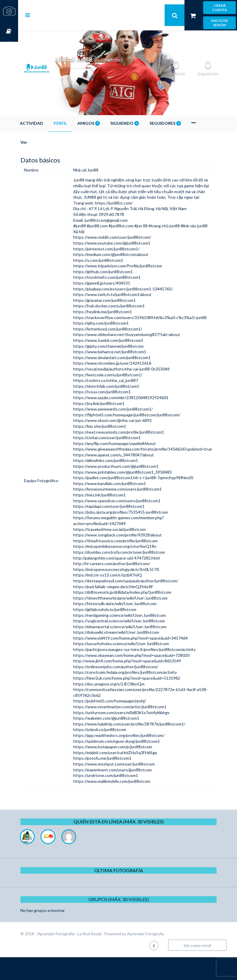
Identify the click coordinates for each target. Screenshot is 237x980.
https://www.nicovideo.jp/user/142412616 (126, 380)
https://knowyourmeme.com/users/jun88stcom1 (131, 512)
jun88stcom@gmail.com (120, 226)
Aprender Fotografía (164, 956)
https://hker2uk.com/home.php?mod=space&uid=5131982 (140, 701)
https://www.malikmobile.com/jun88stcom (125, 804)
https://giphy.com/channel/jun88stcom (122, 363)
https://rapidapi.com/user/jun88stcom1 (122, 529)
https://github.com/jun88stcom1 (116, 283)
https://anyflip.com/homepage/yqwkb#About (128, 460)
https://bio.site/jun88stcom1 (113, 443)
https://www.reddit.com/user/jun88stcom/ (126, 249)
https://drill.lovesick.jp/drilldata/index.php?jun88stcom (136, 615)
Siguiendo (143, 123)
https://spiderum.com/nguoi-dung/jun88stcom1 (130, 764)
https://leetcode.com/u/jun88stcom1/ (121, 392)
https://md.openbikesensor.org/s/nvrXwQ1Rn (128, 569)
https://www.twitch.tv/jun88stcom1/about (126, 306)
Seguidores (183, 123)
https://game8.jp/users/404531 (115, 294)
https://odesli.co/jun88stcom (113, 753)
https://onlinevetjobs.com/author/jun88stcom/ (129, 689)
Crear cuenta (220, 8)
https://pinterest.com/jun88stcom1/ (120, 260)
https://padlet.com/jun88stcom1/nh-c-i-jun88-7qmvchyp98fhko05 (147, 501)
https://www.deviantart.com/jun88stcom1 (125, 375)
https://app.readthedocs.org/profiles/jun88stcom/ (132, 758)
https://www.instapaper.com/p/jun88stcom (126, 770)
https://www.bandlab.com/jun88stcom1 (123, 506)
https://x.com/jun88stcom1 (112, 272)
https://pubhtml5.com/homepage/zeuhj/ (123, 724)
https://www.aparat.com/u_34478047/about (127, 478)
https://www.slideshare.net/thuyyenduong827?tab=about (140, 352)
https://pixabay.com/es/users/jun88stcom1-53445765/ (136, 300)
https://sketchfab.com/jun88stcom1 (120, 403)
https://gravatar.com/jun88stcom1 (118, 312)
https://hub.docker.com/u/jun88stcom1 (122, 317)
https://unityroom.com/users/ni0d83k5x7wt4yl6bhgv (135, 735)
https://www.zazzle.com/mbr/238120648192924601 (134, 415)
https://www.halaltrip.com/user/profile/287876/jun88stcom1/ (143, 747)
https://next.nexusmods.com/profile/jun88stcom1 (132, 449)
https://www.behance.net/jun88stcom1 (123, 369)
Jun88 (92, 180)
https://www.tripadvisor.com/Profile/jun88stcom (131, 277)
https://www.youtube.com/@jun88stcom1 (125, 254)
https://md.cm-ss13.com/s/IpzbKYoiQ (121, 598)
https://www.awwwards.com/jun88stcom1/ (126, 426)
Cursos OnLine (9, 32)
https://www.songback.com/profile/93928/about (131, 558)
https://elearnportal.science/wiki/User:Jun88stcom (133, 649)
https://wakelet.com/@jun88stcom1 (120, 741)
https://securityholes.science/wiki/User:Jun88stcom (135, 667)
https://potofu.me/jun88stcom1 (116, 781)
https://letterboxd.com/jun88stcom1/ (121, 346)
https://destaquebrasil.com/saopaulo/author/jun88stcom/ (139, 604)
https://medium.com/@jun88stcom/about (124, 266)
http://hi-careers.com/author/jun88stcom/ (125, 587)
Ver (42, 142)
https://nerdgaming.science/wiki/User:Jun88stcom (133, 638)
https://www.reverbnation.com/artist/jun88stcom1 (133, 729)
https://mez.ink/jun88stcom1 (113, 518)
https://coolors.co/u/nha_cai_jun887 (119, 398)
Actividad (50, 123)
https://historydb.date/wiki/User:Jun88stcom (128, 627)
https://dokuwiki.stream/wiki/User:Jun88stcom (130, 655)
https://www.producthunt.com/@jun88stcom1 (129, 489)
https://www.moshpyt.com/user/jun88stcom (127, 787)
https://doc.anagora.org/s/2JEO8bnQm (122, 707)
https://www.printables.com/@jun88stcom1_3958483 (136, 495)
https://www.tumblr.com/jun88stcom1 (122, 357)
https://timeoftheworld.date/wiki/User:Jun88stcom (134, 621)
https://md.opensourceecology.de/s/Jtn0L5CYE (130, 592)
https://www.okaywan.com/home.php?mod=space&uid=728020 (145, 678)
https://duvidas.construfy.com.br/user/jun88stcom (133, 575)
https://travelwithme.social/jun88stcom (123, 552)
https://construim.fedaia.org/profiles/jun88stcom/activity (138, 695)
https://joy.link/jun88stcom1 (112, 420)
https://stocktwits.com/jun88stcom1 (120, 289)
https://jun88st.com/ (127, 208)
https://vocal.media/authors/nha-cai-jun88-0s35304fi (135, 386)
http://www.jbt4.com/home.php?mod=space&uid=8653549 (141, 684)
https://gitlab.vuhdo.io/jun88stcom (118, 632)
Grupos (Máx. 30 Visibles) (128, 922)
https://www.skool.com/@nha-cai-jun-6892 (126, 438)
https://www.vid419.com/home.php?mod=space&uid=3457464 (144, 661)
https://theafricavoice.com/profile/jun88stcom (129, 563)
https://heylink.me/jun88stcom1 (116, 323)
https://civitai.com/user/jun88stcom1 (120, 455)
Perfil (78, 123)
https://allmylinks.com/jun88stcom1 (119, 483)
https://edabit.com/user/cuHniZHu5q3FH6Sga (129, 775)
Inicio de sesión (219, 23)
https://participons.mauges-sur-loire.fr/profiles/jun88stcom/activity (148, 672)
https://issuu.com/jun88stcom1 (115, 409)
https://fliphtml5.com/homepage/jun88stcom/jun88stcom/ (140, 432)
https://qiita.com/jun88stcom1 (114, 340)
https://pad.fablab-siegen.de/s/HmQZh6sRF (127, 609)
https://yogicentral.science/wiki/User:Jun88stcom (133, 644)
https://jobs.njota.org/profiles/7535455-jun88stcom (134, 535)
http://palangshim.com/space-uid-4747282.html (130, 581)
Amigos (107, 123)
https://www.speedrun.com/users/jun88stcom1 (130, 523)
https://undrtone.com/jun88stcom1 (119, 798)
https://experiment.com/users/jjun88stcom (126, 793)
